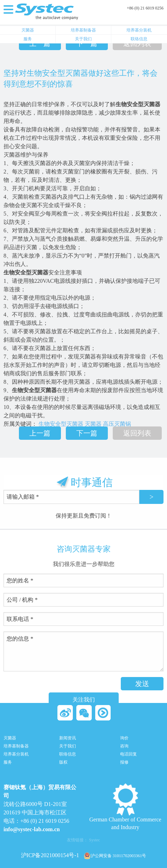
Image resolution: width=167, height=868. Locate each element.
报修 (124, 762)
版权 (63, 762)
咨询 (124, 746)
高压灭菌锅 (117, 424)
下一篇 (87, 43)
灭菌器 (28, 30)
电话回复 (128, 754)
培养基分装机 (139, 30)
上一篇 (40, 43)
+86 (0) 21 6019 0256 (145, 8)
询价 (124, 738)
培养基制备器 (83, 30)
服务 (28, 39)
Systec (94, 840)
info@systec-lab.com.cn (32, 829)
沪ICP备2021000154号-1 (50, 855)
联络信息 (139, 39)
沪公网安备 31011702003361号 (115, 856)
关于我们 (83, 39)
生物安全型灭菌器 (61, 424)
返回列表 (137, 43)
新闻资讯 (68, 738)
